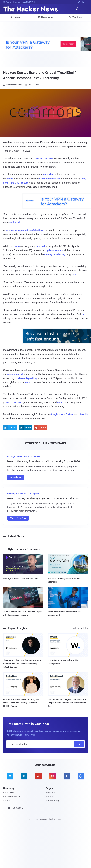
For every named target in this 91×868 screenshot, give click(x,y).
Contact (7, 801)
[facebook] (67, 776)
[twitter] (10, 776)
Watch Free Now (18, 518)
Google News (58, 414)
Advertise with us (12, 797)
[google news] (81, 776)
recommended (15, 374)
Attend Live (16, 477)
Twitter (70, 414)
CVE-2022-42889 (43, 159)
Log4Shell (49, 175)
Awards (49, 797)
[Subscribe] (79, 744)
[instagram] (53, 776)
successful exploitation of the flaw (24, 230)
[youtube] (38, 776)
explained (15, 223)
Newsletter (45, 17)
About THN (9, 793)
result (60, 402)
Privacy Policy (52, 801)
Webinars (76, 17)
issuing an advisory (55, 255)
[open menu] (86, 9)
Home (15, 17)
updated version (54, 250)
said (74, 275)
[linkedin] (24, 776)
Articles (84, 628)
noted (28, 382)
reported (40, 246)
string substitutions (50, 179)
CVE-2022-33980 (13, 402)
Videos (76, 628)
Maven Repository (27, 378)
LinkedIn (83, 414)
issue (10, 179)
